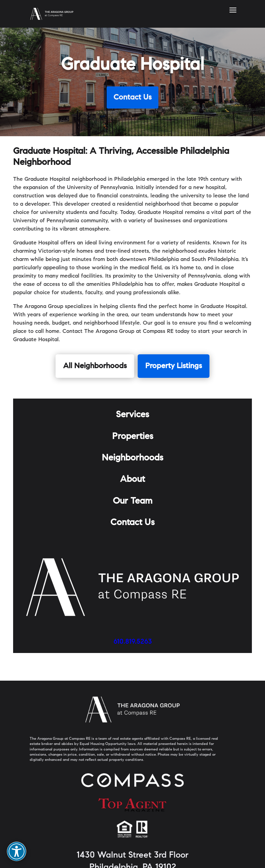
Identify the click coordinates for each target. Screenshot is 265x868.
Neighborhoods (132, 458)
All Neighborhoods (95, 366)
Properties (133, 437)
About (132, 480)
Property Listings (174, 366)
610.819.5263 (133, 642)
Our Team (133, 502)
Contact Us (132, 98)
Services (132, 415)
